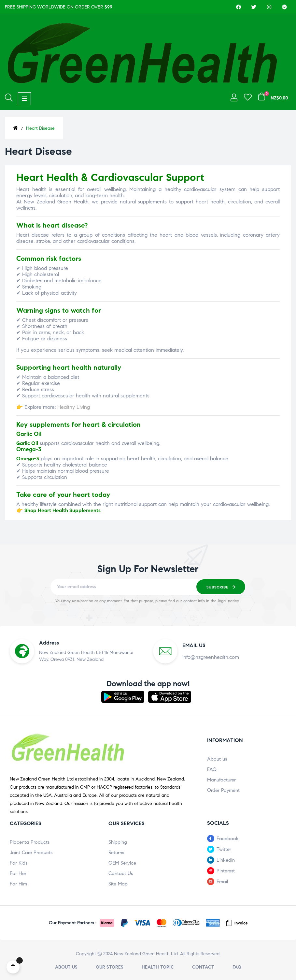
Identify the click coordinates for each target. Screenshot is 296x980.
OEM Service (122, 863)
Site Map (118, 884)
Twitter (224, 849)
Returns (116, 853)
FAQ (212, 769)
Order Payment (223, 790)
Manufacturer (221, 780)
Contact (203, 967)
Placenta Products (30, 842)
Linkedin (226, 860)
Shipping (118, 842)
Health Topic (158, 967)
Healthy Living (74, 407)
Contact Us (121, 873)
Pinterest (226, 871)
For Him (18, 884)
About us (217, 759)
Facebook (228, 839)
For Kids (19, 863)
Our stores (110, 967)
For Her (18, 873)
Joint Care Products (31, 853)
